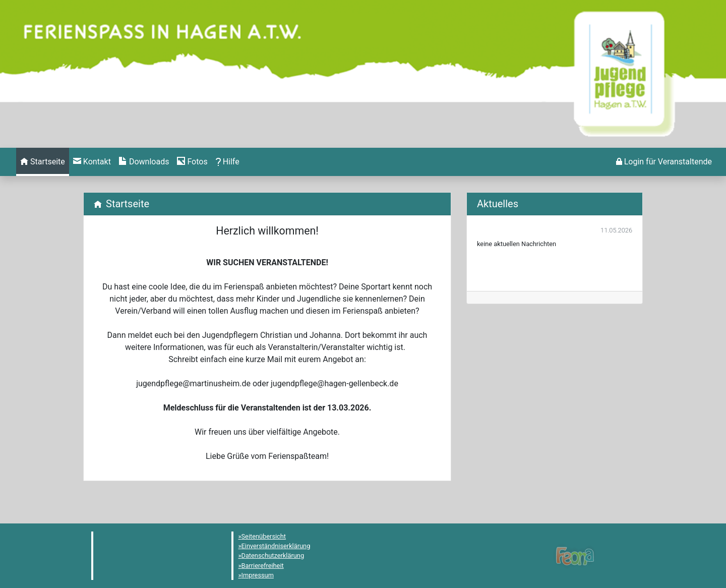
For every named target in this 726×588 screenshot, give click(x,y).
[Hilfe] (192, 162)
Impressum (258, 575)
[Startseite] (43, 162)
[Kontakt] (92, 162)
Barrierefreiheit (263, 566)
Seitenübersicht (264, 536)
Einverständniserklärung (276, 546)
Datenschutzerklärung (273, 555)
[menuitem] (43, 162)
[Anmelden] (664, 162)
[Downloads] (144, 162)
